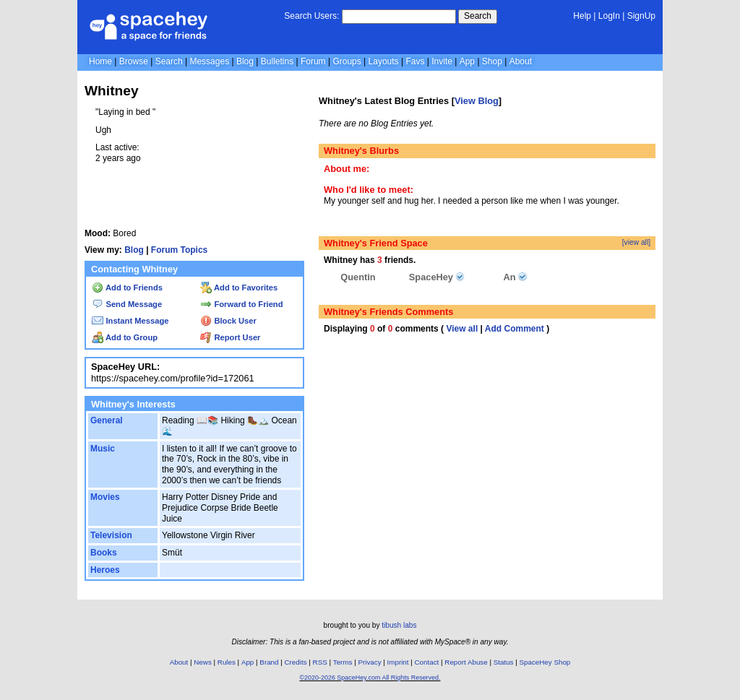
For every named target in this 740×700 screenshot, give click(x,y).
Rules (227, 662)
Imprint (398, 662)
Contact (427, 662)
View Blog (477, 101)
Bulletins (277, 61)
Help (582, 16)
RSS (320, 662)
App (467, 61)
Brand (269, 662)
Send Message (127, 304)
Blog (245, 61)
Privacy (369, 662)
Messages (209, 61)
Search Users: (311, 16)
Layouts (384, 61)
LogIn (609, 16)
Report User (230, 337)
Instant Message (130, 321)
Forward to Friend (241, 304)
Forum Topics (179, 250)
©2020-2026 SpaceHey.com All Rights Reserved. (370, 678)
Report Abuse (466, 662)
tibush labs (399, 625)
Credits (296, 662)
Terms (343, 662)
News (203, 662)
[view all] (636, 242)
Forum (313, 61)
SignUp (641, 16)
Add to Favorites (239, 288)
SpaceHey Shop (545, 662)
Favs (415, 61)
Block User (228, 321)
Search (478, 16)
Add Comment (515, 329)
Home (100, 61)
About (521, 61)
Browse (134, 61)
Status (504, 662)
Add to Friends (127, 288)
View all (462, 329)
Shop (492, 61)
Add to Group (125, 337)
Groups (347, 61)
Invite (442, 61)
